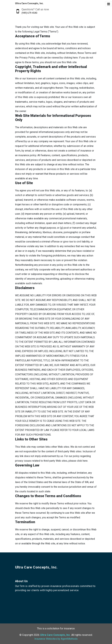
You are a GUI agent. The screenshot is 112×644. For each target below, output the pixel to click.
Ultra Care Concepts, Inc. (36, 567)
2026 (36, 635)
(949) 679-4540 (29, 13)
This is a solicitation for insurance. (56, 628)
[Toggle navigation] (109, 4)
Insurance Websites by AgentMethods (56, 639)
